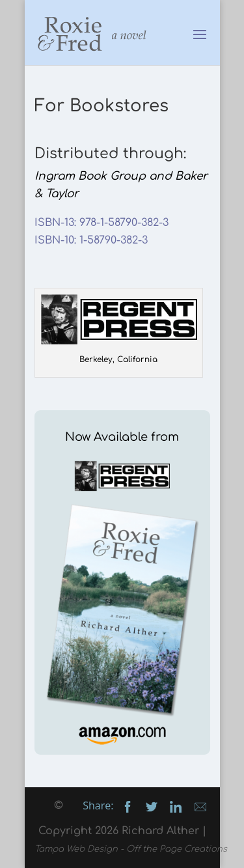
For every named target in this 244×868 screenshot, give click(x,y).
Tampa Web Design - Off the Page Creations (131, 849)
